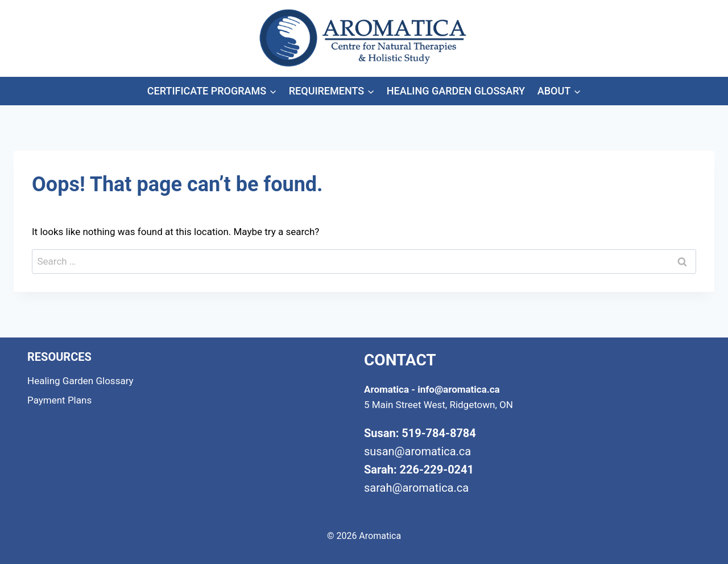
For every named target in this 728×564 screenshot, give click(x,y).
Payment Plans (59, 400)
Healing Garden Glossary (456, 91)
